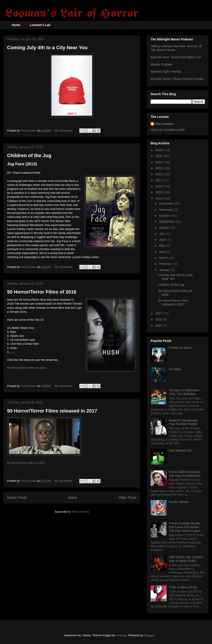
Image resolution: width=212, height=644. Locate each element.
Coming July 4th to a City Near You (47, 48)
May (162, 246)
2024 (159, 162)
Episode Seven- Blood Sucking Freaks (177, 79)
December (167, 203)
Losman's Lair (40, 25)
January (165, 270)
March (164, 258)
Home (16, 25)
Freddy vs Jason (180, 348)
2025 (159, 156)
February (166, 264)
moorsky (121, 635)
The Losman (164, 124)
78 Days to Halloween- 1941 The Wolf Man (185, 392)
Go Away (175, 369)
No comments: (64, 131)
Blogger (149, 635)
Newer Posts (17, 498)
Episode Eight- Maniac (166, 72)
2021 (159, 180)
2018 (159, 198)
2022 (159, 174)
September (167, 222)
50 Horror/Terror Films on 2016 (27, 368)
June (163, 240)
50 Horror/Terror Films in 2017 (26, 463)
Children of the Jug (29, 155)
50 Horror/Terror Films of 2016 (42, 292)
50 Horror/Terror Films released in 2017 (52, 411)
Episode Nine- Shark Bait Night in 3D (176, 57)
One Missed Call (180, 450)
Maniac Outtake (161, 64)
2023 (159, 168)
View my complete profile (168, 130)
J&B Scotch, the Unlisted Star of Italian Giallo (186, 559)
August (164, 228)
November (167, 210)
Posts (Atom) (80, 512)
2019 (159, 192)
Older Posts (128, 498)
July (162, 234)
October (165, 216)
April (163, 252)
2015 (159, 326)
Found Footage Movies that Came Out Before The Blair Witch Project (185, 527)
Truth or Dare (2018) (183, 587)
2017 (159, 313)
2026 (159, 150)
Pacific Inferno (179, 502)
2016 (159, 319)
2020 (159, 186)
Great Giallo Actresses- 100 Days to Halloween (185, 474)
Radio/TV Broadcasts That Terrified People (184, 422)
